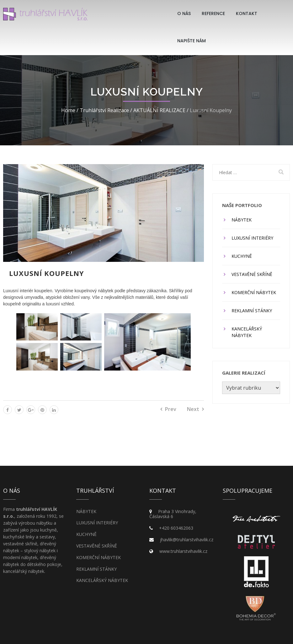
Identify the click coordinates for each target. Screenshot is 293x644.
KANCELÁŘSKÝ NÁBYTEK (247, 332)
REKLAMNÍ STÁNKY (252, 311)
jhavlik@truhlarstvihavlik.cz (187, 540)
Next (193, 409)
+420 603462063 (176, 528)
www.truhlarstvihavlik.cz (183, 551)
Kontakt (247, 13)
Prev (171, 409)
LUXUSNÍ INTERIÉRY (252, 238)
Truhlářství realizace (104, 110)
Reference (213, 13)
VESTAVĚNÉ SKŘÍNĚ (252, 274)
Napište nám (192, 41)
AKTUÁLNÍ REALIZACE (159, 110)
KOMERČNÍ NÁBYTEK (254, 292)
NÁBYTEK (242, 220)
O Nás (184, 13)
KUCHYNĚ (242, 256)
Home (68, 110)
